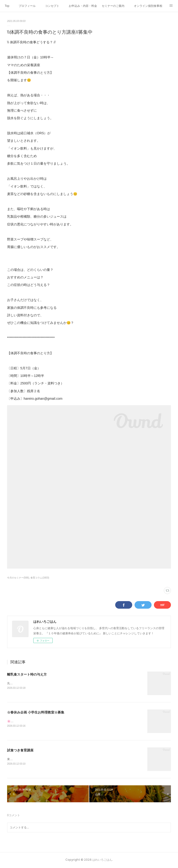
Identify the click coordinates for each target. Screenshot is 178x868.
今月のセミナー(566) (18, 578)
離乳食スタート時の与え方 (27, 674)
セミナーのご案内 (113, 6)
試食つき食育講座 (20, 751)
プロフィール (27, 6)
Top (7, 6)
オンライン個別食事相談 (148, 6)
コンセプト (52, 6)
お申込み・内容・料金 (83, 6)
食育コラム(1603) (40, 578)
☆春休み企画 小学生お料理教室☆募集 (36, 713)
